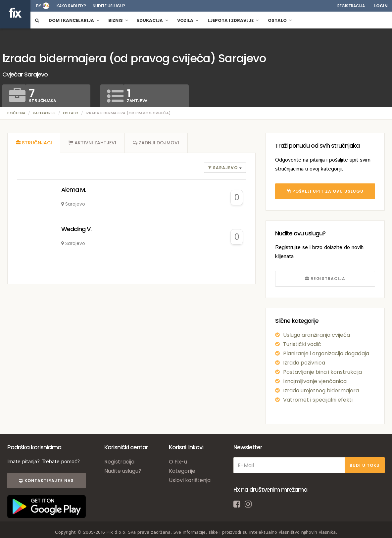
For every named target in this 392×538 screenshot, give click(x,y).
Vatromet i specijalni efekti (318, 400)
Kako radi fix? (71, 6)
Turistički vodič (302, 344)
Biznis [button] (118, 20)
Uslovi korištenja (190, 480)
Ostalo (71, 113)
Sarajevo (224, 168)
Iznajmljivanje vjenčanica (315, 381)
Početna (16, 113)
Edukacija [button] (152, 20)
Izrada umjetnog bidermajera (321, 391)
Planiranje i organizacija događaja (326, 353)
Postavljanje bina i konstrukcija (322, 372)
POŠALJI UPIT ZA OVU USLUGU (325, 191)
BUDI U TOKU (365, 465)
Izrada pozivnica (304, 363)
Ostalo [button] (280, 20)
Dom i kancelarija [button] (74, 20)
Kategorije (44, 113)
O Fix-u (178, 462)
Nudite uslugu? (109, 6)
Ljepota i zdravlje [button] (233, 20)
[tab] (34, 143)
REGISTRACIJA (325, 279)
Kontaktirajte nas (46, 481)
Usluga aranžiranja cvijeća (317, 335)
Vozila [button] (188, 20)
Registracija (351, 6)
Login (381, 6)
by (39, 6)
